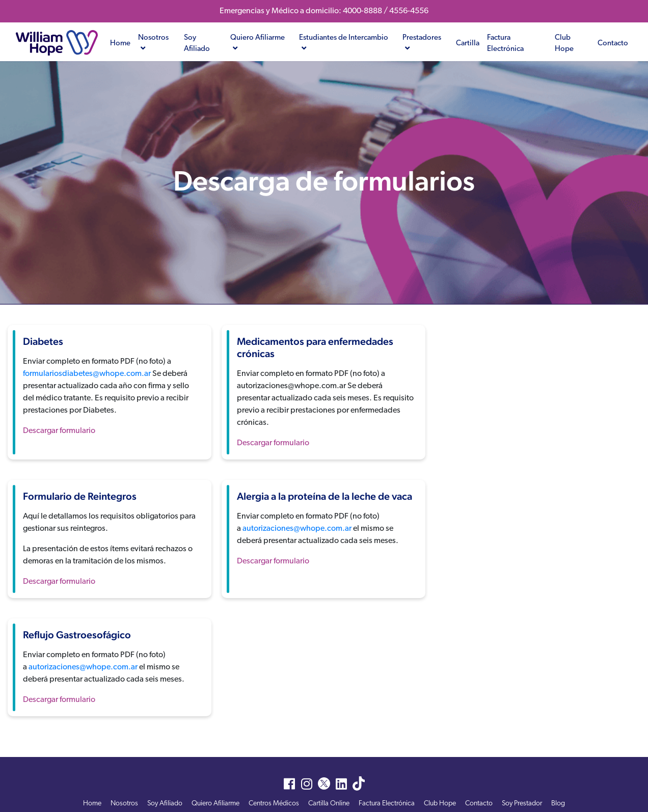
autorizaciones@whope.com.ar (297, 529)
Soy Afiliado (197, 44)
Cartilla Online (329, 804)
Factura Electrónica (505, 44)
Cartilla (468, 44)
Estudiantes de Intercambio (344, 43)
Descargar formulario (59, 431)
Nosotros (153, 43)
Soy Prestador (522, 804)
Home (120, 44)
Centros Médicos (274, 804)
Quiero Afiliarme (258, 43)
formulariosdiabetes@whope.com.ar (87, 374)
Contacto (613, 44)
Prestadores (422, 43)
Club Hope (564, 44)
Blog (558, 804)
